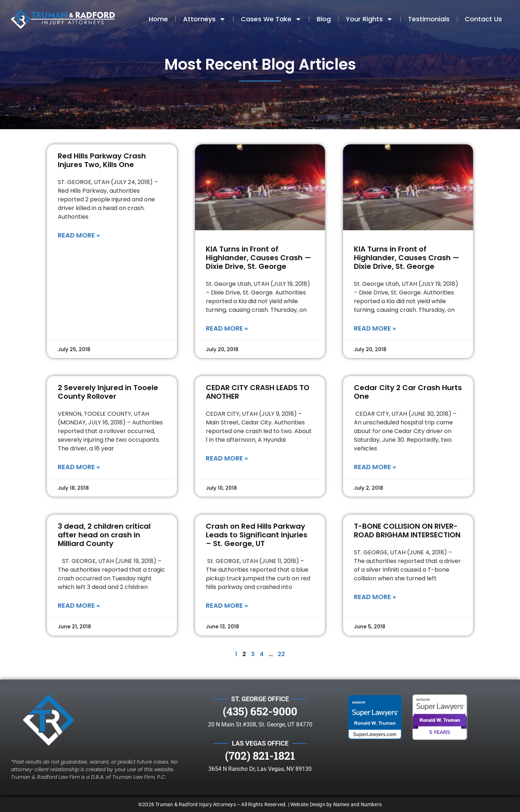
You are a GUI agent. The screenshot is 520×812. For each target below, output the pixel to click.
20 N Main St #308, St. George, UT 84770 (260, 724)
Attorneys (204, 19)
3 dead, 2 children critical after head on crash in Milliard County (104, 535)
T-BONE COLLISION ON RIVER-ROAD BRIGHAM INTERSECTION (407, 531)
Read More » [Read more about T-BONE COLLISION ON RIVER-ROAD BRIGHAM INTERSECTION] (375, 597)
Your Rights (369, 19)
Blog (324, 19)
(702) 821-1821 (260, 756)
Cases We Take (271, 19)
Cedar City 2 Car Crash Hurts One (408, 392)
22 (281, 654)
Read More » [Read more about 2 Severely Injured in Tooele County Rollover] (79, 467)
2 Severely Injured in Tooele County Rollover (108, 392)
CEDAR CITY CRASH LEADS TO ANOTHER (258, 392)
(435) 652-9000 (260, 711)
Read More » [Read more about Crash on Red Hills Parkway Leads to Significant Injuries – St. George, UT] (227, 605)
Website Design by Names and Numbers (336, 804)
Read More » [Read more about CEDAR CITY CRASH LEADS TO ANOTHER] (227, 458)
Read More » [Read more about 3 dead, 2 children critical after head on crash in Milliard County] (79, 605)
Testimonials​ (429, 19)
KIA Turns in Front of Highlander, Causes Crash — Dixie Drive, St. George (259, 258)
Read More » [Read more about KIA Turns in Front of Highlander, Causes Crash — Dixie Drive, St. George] (227, 328)
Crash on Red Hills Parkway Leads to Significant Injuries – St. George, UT (257, 535)
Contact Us (483, 19)
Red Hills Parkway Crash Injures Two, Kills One (102, 160)
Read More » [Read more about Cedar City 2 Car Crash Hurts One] (375, 467)
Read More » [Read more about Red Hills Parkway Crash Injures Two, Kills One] (79, 235)
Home (158, 19)
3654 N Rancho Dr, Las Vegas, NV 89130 (260, 769)
